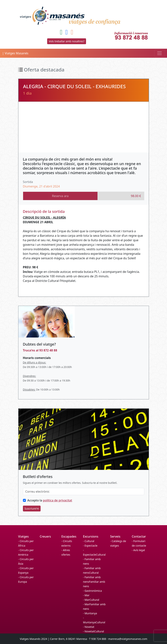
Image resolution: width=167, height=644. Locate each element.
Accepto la (50, 500)
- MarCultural (91, 600)
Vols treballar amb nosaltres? (67, 41)
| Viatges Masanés (15, 53)
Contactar (139, 536)
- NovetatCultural (94, 631)
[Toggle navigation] (159, 53)
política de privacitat (58, 500)
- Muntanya (90, 613)
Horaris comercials (37, 358)
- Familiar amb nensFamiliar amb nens (94, 582)
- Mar (86, 595)
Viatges (23, 536)
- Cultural (89, 541)
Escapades (69, 536)
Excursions (91, 536)
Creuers (45, 536)
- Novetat (89, 627)
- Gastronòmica (92, 591)
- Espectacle (90, 546)
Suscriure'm (32, 509)
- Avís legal (138, 550)
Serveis (115, 536)
